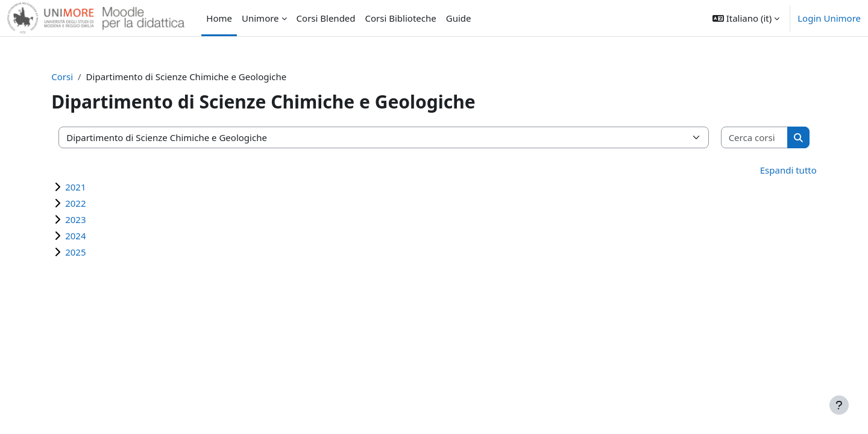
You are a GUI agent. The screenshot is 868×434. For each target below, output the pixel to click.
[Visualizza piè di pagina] (839, 405)
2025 (87, 252)
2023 (87, 219)
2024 (87, 236)
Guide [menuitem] (459, 18)
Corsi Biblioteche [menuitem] (401, 18)
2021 (87, 187)
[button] (746, 18)
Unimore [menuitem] (260, 18)
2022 (87, 203)
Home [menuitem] (219, 18)
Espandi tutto (776, 170)
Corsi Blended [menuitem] (326, 18)
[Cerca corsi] (744, 138)
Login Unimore (829, 18)
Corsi (74, 77)
